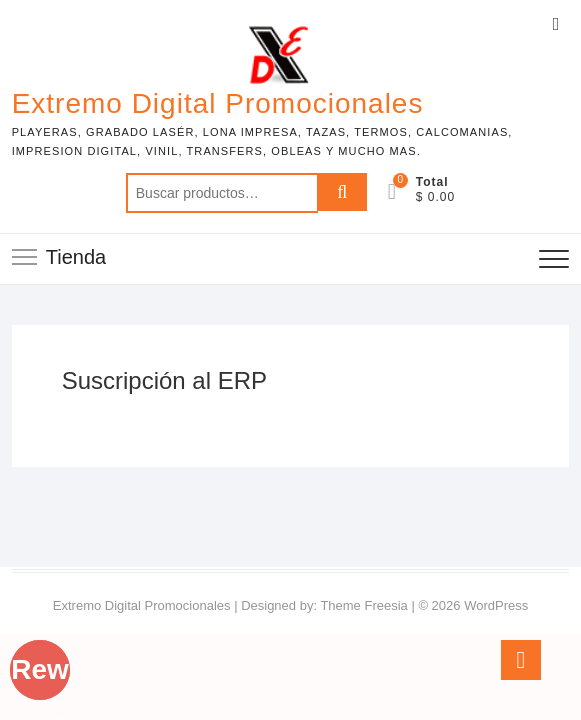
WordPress (496, 605)
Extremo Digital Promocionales (218, 103)
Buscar (342, 193)
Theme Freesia (363, 605)
